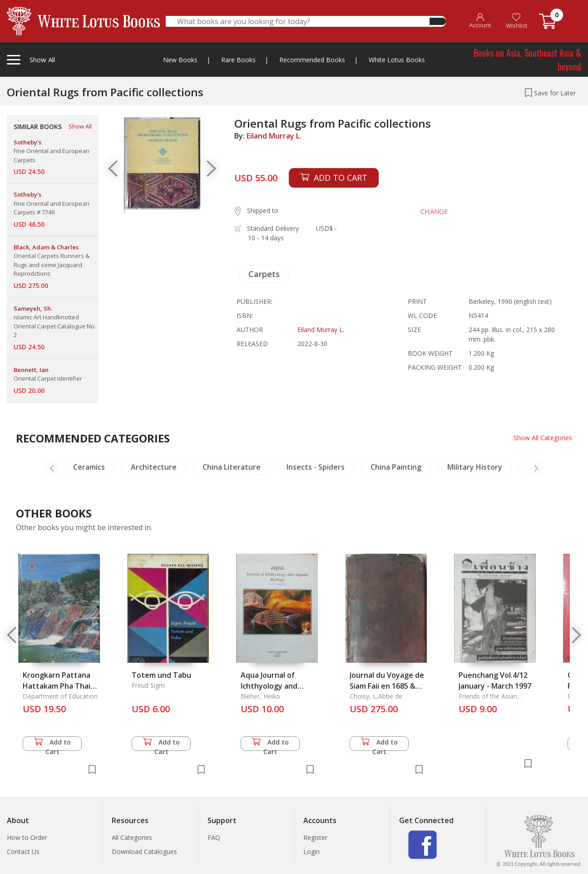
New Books (180, 60)
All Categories (132, 837)
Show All (80, 126)
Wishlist (516, 21)
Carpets (264, 274)
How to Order (27, 837)
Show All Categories (543, 438)
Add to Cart (52, 744)
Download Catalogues (144, 852)
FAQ (214, 837)
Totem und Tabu (161, 675)
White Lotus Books (397, 60)
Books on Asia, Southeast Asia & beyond (527, 60)
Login (311, 852)
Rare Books (238, 60)
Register (315, 837)
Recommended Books (312, 60)
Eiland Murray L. (274, 136)
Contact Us (23, 852)
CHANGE (434, 211)
